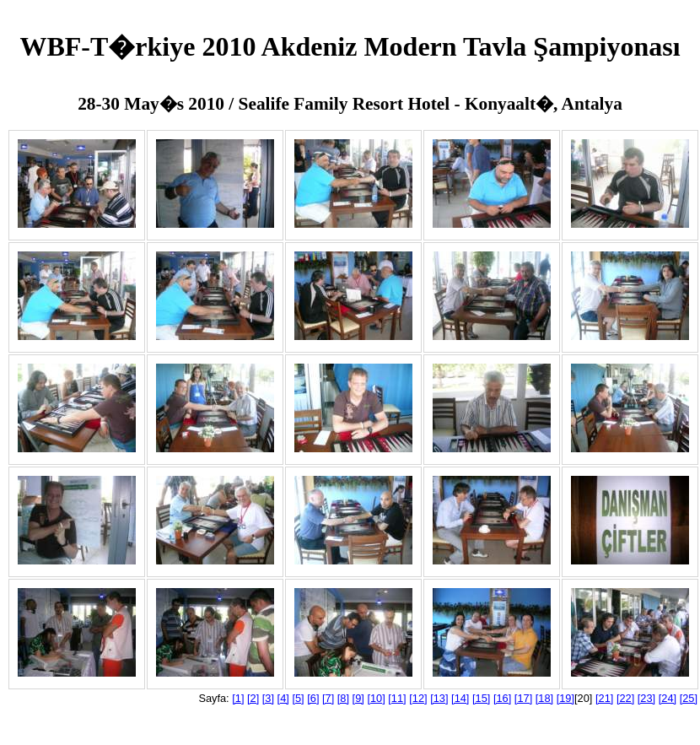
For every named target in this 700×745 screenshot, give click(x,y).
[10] (376, 698)
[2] (253, 698)
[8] (343, 698)
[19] (565, 698)
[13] (439, 698)
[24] (668, 698)
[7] (328, 698)
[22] (625, 698)
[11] (397, 698)
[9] (358, 698)
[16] (502, 698)
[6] (313, 698)
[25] (689, 698)
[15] (481, 698)
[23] (646, 698)
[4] (283, 698)
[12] (418, 698)
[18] (544, 698)
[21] (604, 698)
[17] (523, 698)
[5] (298, 698)
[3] (268, 698)
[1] (238, 698)
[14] (460, 698)
